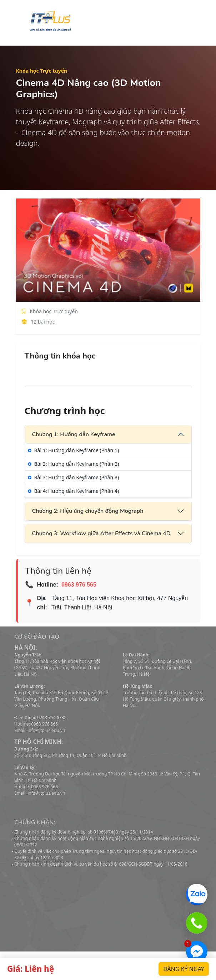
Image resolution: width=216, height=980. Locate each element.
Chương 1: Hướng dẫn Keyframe (74, 434)
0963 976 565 (79, 585)
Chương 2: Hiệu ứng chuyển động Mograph (88, 511)
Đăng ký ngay (184, 969)
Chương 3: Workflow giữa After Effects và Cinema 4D (101, 533)
